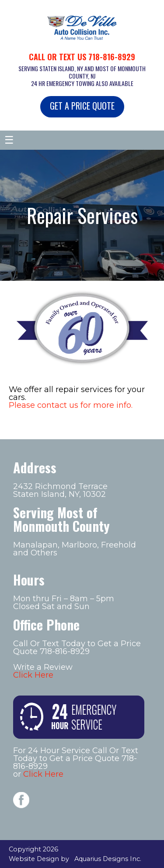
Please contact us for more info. (71, 405)
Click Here (33, 675)
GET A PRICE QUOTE (82, 106)
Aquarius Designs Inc (107, 859)
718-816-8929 (112, 57)
